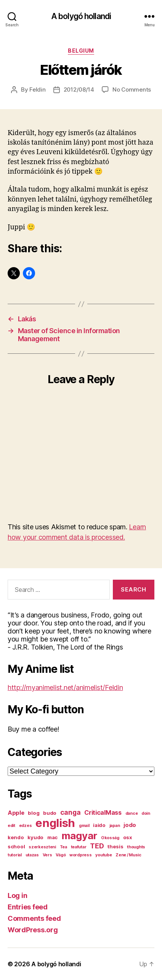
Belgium (81, 51)
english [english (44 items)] (55, 823)
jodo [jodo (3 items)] (130, 825)
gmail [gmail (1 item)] (84, 826)
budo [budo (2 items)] (50, 813)
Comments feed (34, 918)
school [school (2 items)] (16, 846)
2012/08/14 (79, 89)
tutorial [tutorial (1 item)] (15, 855)
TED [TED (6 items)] (97, 846)
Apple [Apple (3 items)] (16, 813)
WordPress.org (33, 930)
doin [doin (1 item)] (146, 813)
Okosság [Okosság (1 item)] (110, 838)
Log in (17, 895)
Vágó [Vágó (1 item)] (61, 855)
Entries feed (28, 907)
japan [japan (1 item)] (115, 826)
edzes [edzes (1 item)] (26, 826)
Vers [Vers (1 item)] (47, 855)
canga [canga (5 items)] (71, 812)
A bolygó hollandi (81, 16)
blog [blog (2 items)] (34, 813)
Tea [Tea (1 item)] (63, 847)
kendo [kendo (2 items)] (16, 837)
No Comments (132, 89)
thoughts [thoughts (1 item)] (136, 847)
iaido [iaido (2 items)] (99, 825)
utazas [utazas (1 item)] (32, 855)
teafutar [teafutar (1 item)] (79, 847)
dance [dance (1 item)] (132, 813)
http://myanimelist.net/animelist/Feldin (65, 687)
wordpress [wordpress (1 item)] (81, 855)
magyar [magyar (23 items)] (79, 836)
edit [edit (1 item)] (11, 826)
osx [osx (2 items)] (128, 837)
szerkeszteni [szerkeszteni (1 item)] (42, 847)
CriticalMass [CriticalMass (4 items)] (103, 812)
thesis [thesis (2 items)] (115, 846)
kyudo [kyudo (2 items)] (35, 837)
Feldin (37, 89)
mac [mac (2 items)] (52, 837)
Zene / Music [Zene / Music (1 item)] (128, 855)
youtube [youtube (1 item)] (103, 855)
